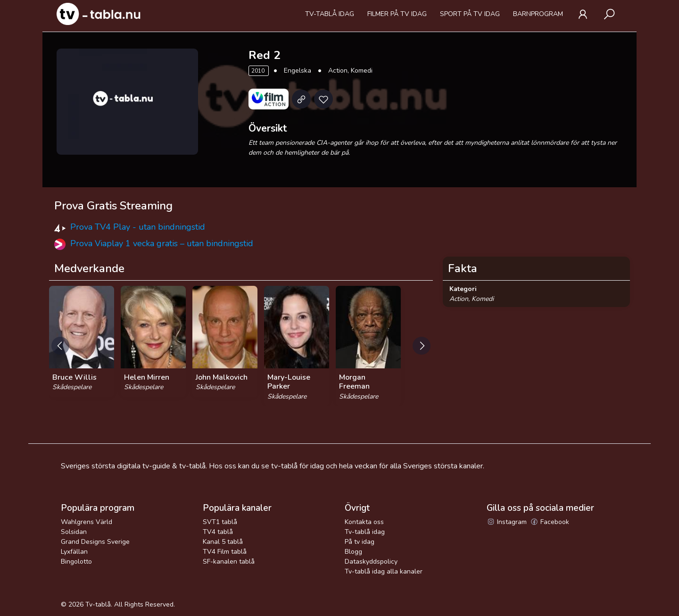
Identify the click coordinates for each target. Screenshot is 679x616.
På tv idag (360, 542)
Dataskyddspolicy (371, 562)
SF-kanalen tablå (229, 562)
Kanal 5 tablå (223, 542)
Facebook (550, 522)
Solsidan (74, 532)
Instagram (507, 522)
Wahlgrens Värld (87, 522)
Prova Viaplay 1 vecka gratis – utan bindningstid (162, 243)
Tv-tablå (98, 604)
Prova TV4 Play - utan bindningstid (138, 227)
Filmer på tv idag (397, 14)
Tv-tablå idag (330, 14)
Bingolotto (76, 562)
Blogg (353, 552)
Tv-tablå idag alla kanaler (384, 571)
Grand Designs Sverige (95, 542)
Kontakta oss (364, 522)
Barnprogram (538, 14)
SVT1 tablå (220, 522)
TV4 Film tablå (225, 552)
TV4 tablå (218, 532)
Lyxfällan (74, 552)
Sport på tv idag (470, 14)
